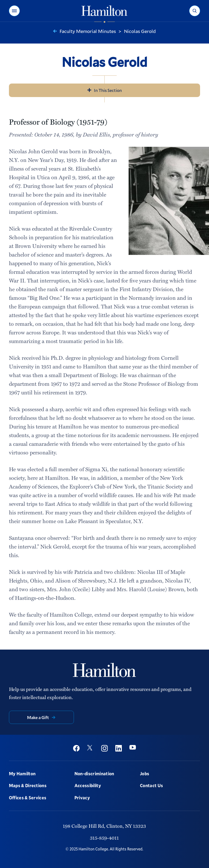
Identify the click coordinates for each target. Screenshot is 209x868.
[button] (14, 11)
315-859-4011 (104, 838)
